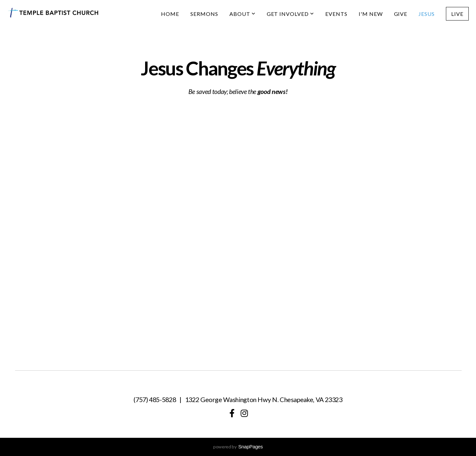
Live (457, 14)
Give (401, 14)
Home (170, 14)
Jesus (427, 14)
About (242, 14)
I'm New (371, 14)
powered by (238, 447)
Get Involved (290, 14)
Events (336, 14)
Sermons (204, 14)
